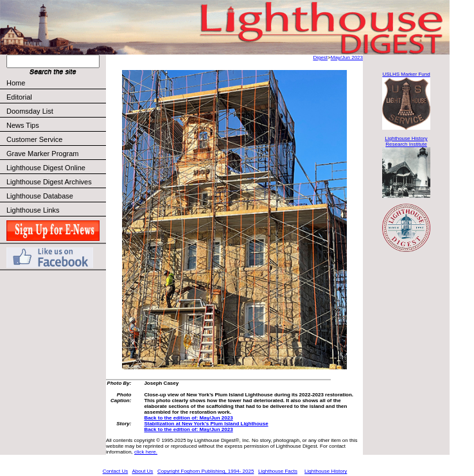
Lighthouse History (326, 471)
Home (16, 83)
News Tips (23, 125)
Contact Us (116, 471)
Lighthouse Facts (278, 471)
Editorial (56, 97)
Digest (320, 57)
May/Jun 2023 (347, 57)
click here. (146, 452)
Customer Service (56, 139)
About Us (142, 471)
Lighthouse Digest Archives (49, 182)
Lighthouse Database (40, 196)
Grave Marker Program (42, 154)
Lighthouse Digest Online (46, 168)
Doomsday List (30, 111)
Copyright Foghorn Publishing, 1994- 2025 (206, 471)
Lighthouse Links (33, 210)
